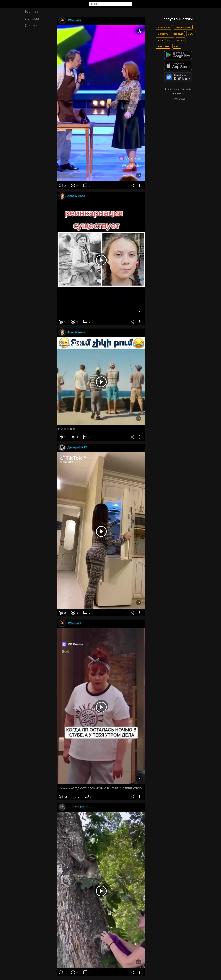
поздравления (183, 27)
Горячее (32, 11)
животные (163, 46)
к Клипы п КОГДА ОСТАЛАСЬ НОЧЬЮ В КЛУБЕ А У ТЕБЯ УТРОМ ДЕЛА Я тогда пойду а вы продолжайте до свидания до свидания (101, 788)
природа (178, 34)
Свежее (32, 25)
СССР (191, 34)
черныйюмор (165, 40)
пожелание (164, 27)
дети (177, 46)
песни (181, 40)
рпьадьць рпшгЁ (68, 429)
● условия (178, 93)
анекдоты (163, 34)
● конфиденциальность (178, 89)
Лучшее (32, 18)
